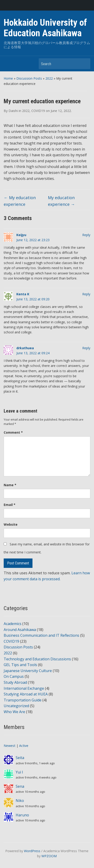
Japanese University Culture (28, 671)
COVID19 (38, 111)
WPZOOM (49, 856)
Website (11, 524)
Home (8, 78)
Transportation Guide (23, 700)
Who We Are (14, 712)
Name (10, 485)
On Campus (14, 676)
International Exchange (24, 688)
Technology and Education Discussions (37, 659)
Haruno (22, 815)
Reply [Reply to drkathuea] (86, 348)
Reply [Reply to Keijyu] (86, 235)
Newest (10, 746)
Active (24, 746)
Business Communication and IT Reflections (41, 635)
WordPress (32, 851)
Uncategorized (16, 706)
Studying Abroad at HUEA (26, 694)
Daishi (13, 111)
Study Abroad (15, 682)
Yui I (19, 772)
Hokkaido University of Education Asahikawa (45, 28)
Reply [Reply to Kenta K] (86, 294)
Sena (20, 786)
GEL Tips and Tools (20, 665)
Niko (20, 801)
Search (85, 64)
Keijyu (21, 235)
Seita (20, 758)
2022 (49, 78)
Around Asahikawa (20, 630)
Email (10, 505)
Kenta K (23, 294)
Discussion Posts (29, 78)
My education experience (20, 201)
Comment (13, 432)
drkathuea (25, 348)
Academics (13, 624)
